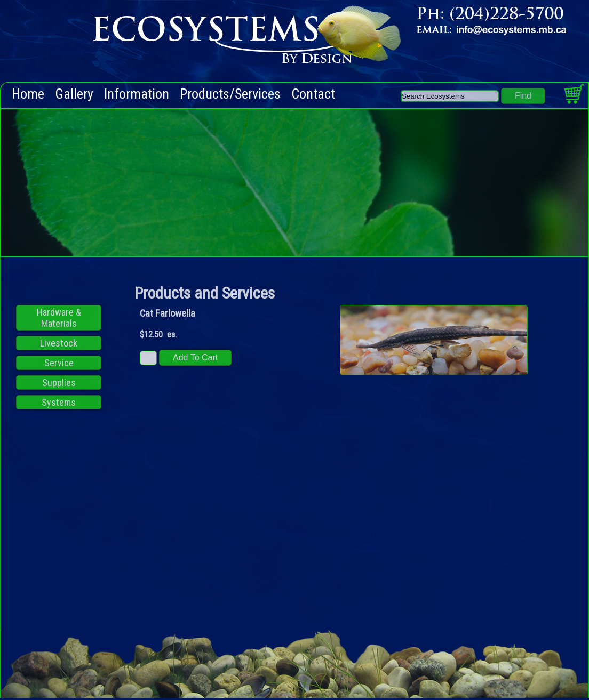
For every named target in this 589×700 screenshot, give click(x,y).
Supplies (59, 383)
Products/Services (230, 94)
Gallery (74, 94)
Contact (313, 94)
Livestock (59, 343)
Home (28, 94)
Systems (59, 402)
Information (137, 94)
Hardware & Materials (59, 318)
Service (59, 363)
